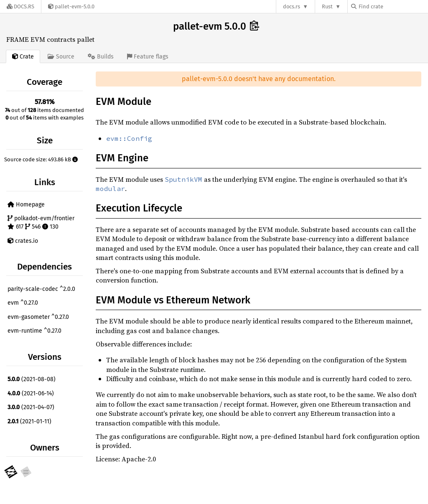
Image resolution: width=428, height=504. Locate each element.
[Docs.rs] (20, 6)
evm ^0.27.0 (23, 303)
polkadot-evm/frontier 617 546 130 (41, 223)
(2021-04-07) (31, 407)
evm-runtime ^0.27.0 (34, 331)
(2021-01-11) (29, 421)
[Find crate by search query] (393, 6)
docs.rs (292, 6)
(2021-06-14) (31, 393)
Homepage (26, 205)
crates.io (23, 241)
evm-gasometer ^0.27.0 (38, 317)
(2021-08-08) (32, 379)
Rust (327, 6)
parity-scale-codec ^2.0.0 (41, 289)
